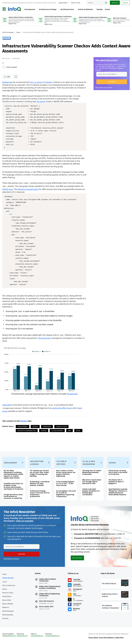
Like (8, 77)
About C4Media (8, 604)
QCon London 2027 (46, 607)
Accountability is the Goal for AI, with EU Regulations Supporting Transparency (66, 494)
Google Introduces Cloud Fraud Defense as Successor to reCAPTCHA (13, 496)
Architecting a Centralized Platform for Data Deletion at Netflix (40, 484)
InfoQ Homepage (8, 32)
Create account (8, 578)
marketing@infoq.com (52, 636)
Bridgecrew (7, 82)
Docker (44, 431)
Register (115, 3)
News (18, 32)
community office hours (62, 408)
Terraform (47, 427)
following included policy (28, 189)
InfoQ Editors (7, 596)
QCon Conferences (9, 585)
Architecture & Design (48, 9)
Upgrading (7, 405)
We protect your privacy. (104, 87)
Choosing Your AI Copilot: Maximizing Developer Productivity (92, 472)
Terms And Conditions (107, 638)
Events (107, 9)
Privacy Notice (93, 638)
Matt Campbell (12, 67)
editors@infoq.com (37, 636)
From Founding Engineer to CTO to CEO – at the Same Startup (65, 484)
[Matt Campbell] (4, 67)
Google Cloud (61, 427)
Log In (5, 582)
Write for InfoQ (8, 593)
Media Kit (6, 607)
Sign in (125, 3)
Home (4, 574)
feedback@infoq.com (9, 636)
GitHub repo (8, 189)
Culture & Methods (85, 9)
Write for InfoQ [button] (76, 3)
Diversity (5, 618)
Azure (78, 431)
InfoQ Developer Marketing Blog (8, 613)
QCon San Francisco (47, 601)
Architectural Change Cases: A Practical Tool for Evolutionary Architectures (40, 494)
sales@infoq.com (22, 636)
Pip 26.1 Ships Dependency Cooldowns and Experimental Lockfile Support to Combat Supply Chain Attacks (13, 474)
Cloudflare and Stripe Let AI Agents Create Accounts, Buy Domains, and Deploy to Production (13, 486)
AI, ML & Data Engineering (89, 463)
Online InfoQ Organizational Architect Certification (50, 587)
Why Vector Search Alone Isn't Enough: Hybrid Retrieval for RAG (92, 482)
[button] (112, 82)
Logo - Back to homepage (12, 8)
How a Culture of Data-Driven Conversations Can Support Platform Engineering (66, 473)
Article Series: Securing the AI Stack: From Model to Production (118, 472)
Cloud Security (57, 431)
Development (30, 9)
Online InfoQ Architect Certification (48, 580)
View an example (25, 521)
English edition (63, 3)
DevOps (100, 9)
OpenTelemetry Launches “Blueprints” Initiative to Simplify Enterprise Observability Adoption (118, 492)
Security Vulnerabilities (27, 431)
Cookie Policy (119, 638)
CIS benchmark (44, 338)
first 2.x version (36, 82)
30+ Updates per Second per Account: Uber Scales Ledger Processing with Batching (39, 473)
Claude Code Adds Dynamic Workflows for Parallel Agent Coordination (91, 492)
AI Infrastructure (67, 9)
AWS (70, 431)
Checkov (49, 82)
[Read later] (16, 77)
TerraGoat (41, 101)
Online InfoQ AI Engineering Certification (49, 595)
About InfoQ (7, 600)
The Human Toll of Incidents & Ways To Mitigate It (116, 482)
